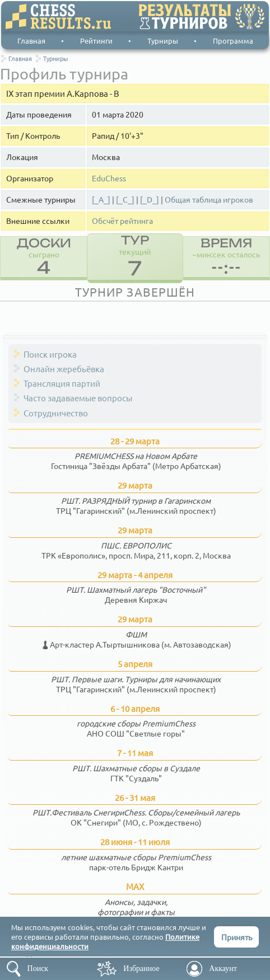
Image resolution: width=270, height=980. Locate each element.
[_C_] (125, 200)
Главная (31, 41)
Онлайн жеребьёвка (64, 369)
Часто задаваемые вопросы (78, 398)
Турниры (163, 41)
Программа (233, 41)
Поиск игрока (50, 354)
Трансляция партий (62, 383)
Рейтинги (96, 41)
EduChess (109, 178)
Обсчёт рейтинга (122, 221)
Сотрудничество (56, 413)
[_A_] (101, 200)
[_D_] (150, 200)
